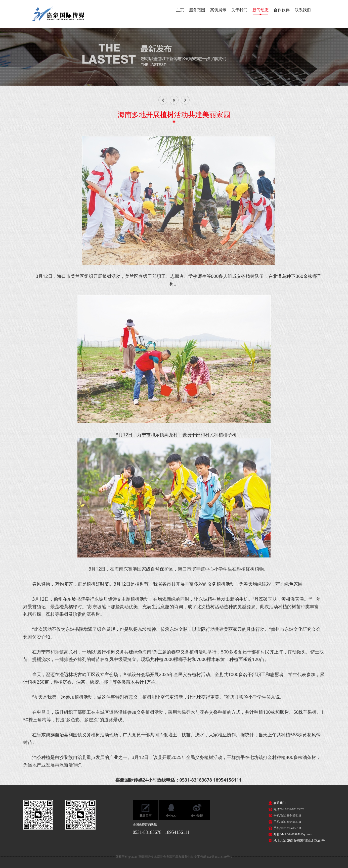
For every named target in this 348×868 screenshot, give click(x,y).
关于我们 (239, 10)
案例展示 (218, 10)
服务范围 (197, 10)
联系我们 (303, 10)
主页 (180, 10)
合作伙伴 (282, 10)
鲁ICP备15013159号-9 (218, 857)
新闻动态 (260, 10)
